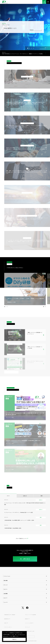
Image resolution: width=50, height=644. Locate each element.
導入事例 (6, 581)
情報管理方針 (7, 619)
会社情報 (6, 594)
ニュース (6, 602)
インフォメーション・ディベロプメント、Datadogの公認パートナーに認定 (19, 512)
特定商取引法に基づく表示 (30, 631)
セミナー (6, 589)
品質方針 (27, 619)
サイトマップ (27, 627)
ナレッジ (6, 585)
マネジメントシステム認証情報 (30, 615)
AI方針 (6, 623)
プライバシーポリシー (8, 627)
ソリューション (7, 576)
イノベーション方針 (29, 623)
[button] (28, 48)
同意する (14, 639)
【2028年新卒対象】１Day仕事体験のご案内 (13, 528)
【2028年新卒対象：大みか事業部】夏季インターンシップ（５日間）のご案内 (19, 520)
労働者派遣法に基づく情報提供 (10, 615)
